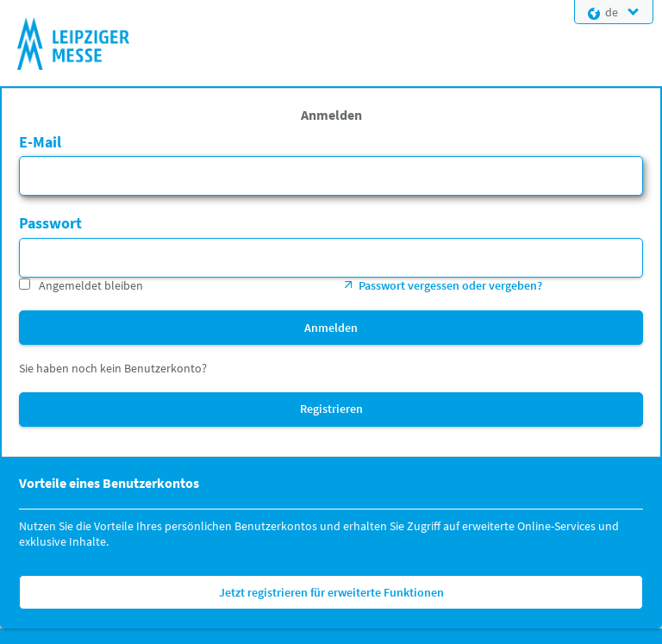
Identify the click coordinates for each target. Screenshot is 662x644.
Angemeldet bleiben (91, 285)
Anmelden (331, 328)
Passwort (50, 223)
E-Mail (40, 142)
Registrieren (331, 409)
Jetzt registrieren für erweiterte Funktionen (331, 592)
